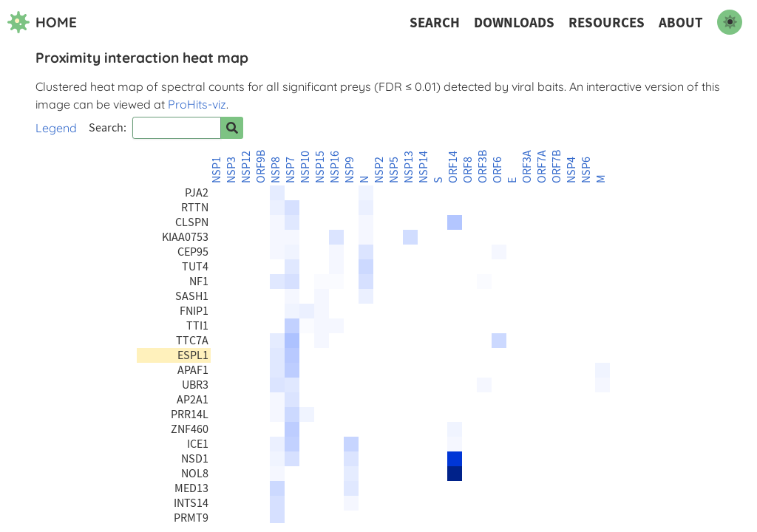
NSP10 (305, 167)
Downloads (514, 23)
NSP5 (394, 170)
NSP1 (217, 170)
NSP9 (350, 170)
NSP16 (335, 167)
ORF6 (498, 170)
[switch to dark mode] (730, 22)
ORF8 (468, 170)
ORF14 (453, 167)
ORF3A (527, 167)
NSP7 (291, 170)
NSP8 (276, 170)
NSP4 (571, 170)
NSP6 (586, 170)
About (681, 23)
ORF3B (483, 167)
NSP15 (320, 167)
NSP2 (379, 170)
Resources (607, 23)
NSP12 (246, 167)
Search (435, 23)
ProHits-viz (197, 104)
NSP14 (424, 167)
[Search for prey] (232, 128)
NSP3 (231, 170)
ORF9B (261, 167)
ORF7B (557, 167)
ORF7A (542, 167)
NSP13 (409, 167)
